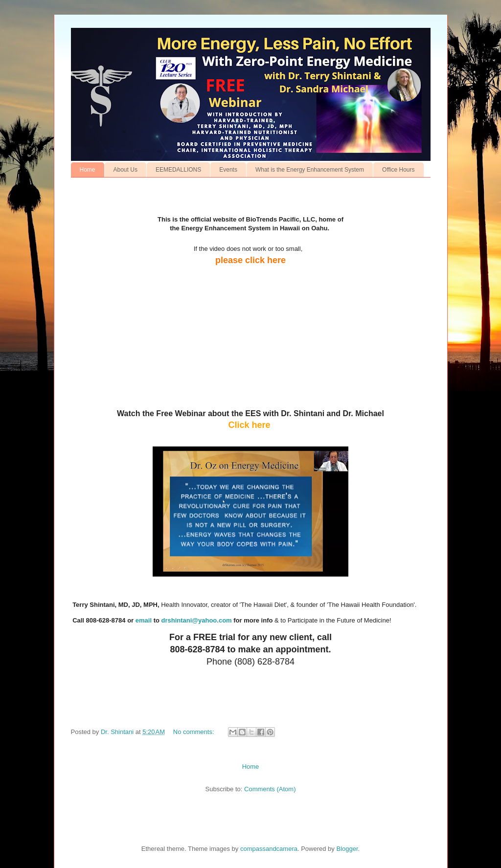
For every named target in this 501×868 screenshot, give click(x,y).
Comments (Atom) (270, 789)
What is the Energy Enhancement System (310, 170)
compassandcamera (269, 849)
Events (228, 170)
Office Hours (398, 170)
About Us (125, 170)
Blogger (347, 849)
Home (88, 170)
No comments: (194, 732)
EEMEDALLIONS (178, 170)
